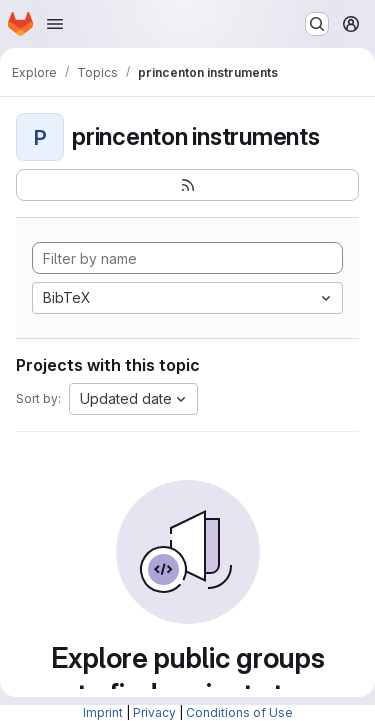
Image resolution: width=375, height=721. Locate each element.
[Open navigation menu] (55, 24)
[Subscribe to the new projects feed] (187, 185)
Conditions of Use (239, 712)
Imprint (103, 712)
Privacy (154, 712)
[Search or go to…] (317, 24)
